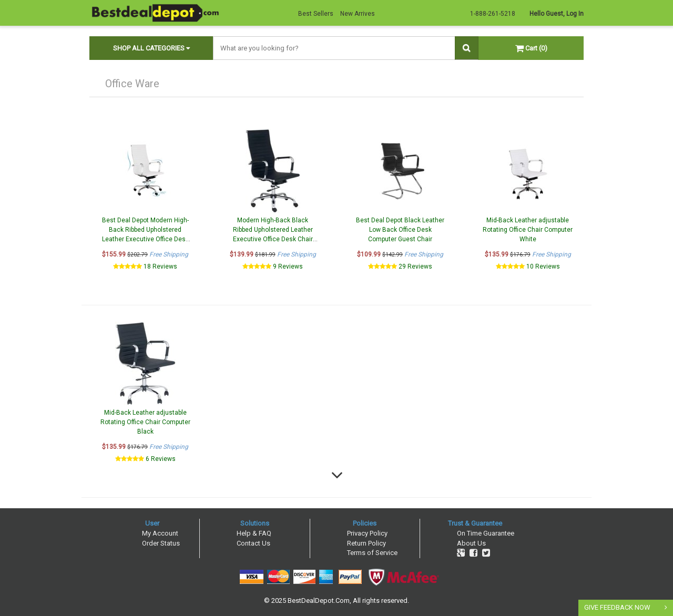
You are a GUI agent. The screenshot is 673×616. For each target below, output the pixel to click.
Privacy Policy (367, 533)
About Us (471, 543)
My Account (160, 533)
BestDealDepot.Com (319, 600)
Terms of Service (372, 553)
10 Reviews (543, 266)
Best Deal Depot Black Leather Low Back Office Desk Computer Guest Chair (400, 230)
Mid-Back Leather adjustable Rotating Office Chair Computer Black (145, 422)
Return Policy (366, 543)
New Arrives (358, 14)
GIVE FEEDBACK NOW (617, 607)
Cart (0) (531, 48)
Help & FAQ (254, 533)
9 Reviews (288, 266)
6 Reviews (161, 459)
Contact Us (253, 543)
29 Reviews (415, 266)
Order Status (161, 543)
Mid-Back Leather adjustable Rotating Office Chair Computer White (528, 230)
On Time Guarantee (486, 533)
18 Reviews (160, 266)
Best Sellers (316, 14)
